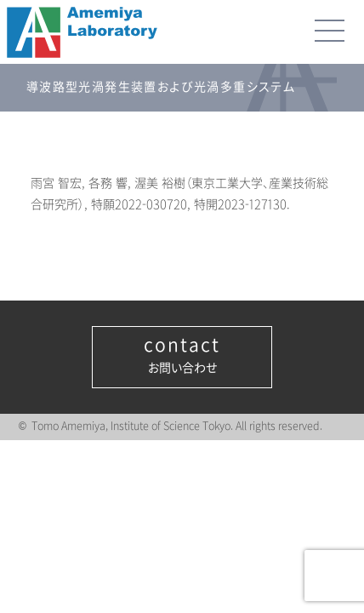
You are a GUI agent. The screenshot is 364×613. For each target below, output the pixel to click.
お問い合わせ (182, 355)
